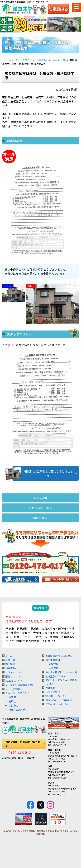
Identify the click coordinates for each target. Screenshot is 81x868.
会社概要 (50, 688)
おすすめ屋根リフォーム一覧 (61, 672)
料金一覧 (10, 660)
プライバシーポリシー (58, 704)
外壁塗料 (54, 664)
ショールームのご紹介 (17, 693)
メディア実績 (13, 689)
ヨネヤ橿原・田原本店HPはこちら (23, 744)
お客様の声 (11, 668)
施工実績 (10, 664)
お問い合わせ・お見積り (59, 700)
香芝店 (12, 697)
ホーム (9, 656)
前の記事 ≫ (40, 518)
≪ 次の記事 (40, 498)
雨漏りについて (14, 676)
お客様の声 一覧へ (40, 508)
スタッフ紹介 (53, 692)
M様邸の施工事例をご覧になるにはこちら (43, 473)
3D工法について (14, 681)
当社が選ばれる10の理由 (59, 656)
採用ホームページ (55, 696)
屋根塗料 (54, 668)
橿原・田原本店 (17, 710)
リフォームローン (15, 672)
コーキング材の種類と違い (20, 685)
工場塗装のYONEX (55, 676)
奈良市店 (13, 705)
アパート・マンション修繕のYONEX (61, 682)
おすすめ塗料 (53, 660)
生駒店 (12, 701)
